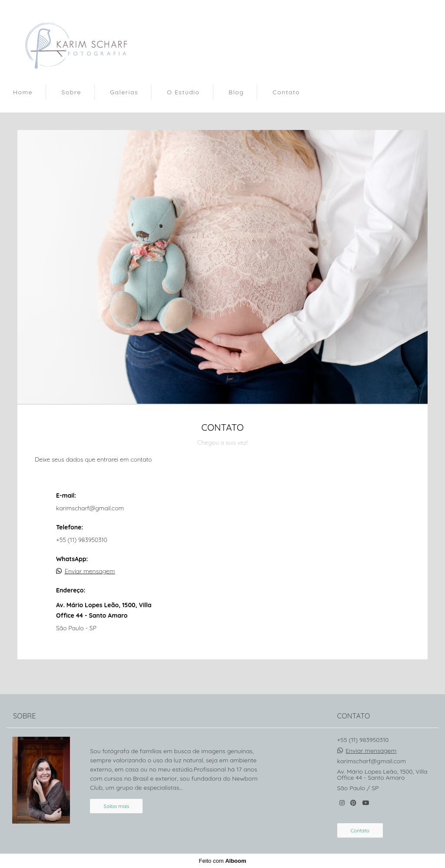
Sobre (71, 92)
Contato (287, 92)
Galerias (124, 92)
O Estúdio (183, 92)
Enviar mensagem (90, 571)
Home (23, 92)
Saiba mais (116, 806)
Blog (236, 92)
